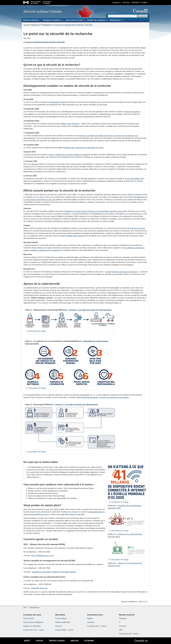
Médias (90, 618)
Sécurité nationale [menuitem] (32, 20)
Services (126, 2)
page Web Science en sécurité (73, 514)
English (144, 2)
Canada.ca (116, 2)
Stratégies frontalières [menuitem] (53, 20)
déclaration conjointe (58, 102)
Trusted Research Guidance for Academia (121, 272)
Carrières (91, 622)
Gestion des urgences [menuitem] (97, 20)
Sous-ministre (29, 618)
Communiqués (61, 618)
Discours (59, 626)
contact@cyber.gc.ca (39, 588)
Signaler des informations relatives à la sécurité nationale (54, 572)
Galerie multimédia (63, 622)
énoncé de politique (132, 112)
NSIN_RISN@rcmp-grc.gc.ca (42, 556)
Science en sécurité (137, 228)
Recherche (143, 16)
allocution (35, 164)
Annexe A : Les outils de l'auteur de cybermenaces (90, 310)
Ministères (136, 2)
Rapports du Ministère (32, 626)
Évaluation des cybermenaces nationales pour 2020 (83, 148)
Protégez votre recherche (70, 124)
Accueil (26, 25)
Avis (25, 607)
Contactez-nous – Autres (97, 626)
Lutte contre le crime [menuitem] (75, 20)
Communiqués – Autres (64, 630)
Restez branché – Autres (129, 634)
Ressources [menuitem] (116, 20)
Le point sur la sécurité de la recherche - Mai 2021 (73, 25)
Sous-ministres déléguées (33, 622)
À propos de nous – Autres (34, 630)
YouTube (123, 626)
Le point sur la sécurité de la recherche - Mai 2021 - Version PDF (45, 42)
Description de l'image (37, 331)
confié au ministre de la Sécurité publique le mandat (68, 155)
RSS (121, 630)
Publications (47, 25)
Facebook (123, 618)
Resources (36, 25)
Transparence (34, 607)
